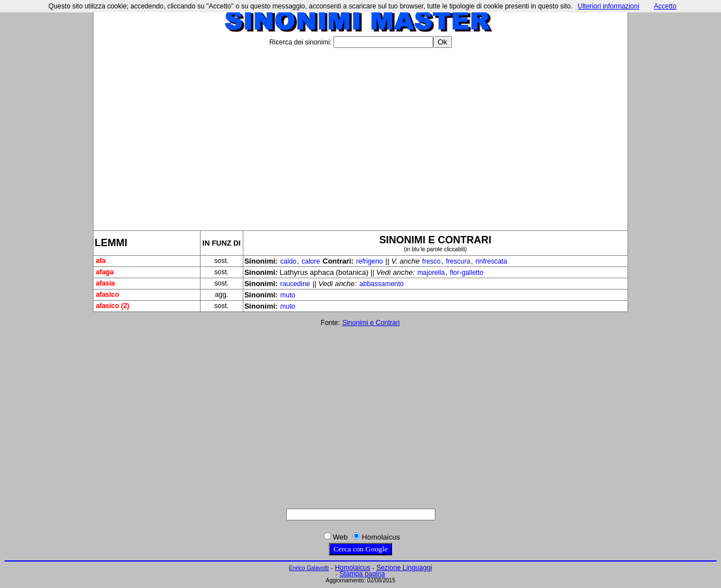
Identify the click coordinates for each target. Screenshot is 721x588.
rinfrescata (491, 261)
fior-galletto (467, 273)
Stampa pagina (362, 574)
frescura (458, 261)
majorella (431, 273)
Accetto (665, 6)
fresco (432, 261)
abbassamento (382, 284)
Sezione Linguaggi (404, 568)
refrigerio (369, 261)
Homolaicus (353, 568)
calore (311, 261)
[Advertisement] (360, 135)
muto (288, 295)
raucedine (295, 284)
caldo (289, 261)
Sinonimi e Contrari (371, 323)
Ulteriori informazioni (608, 6)
